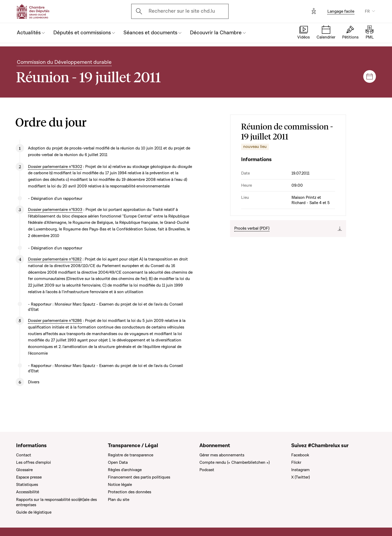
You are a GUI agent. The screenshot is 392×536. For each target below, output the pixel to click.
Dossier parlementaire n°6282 (55, 259)
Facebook (300, 455)
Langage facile (341, 11)
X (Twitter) (300, 477)
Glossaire (24, 470)
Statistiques (27, 485)
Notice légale (120, 485)
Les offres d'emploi (34, 462)
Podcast (207, 470)
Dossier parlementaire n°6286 (55, 321)
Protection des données (130, 492)
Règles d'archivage (125, 470)
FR (367, 11)
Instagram (300, 470)
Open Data (118, 462)
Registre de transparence (131, 455)
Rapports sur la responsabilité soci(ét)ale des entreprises (56, 502)
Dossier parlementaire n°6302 (55, 167)
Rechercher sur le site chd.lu (182, 11)
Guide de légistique (34, 512)
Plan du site (119, 500)
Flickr (296, 462)
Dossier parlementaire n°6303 (55, 210)
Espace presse (29, 477)
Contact (24, 455)
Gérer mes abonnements (222, 455)
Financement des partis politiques (139, 477)
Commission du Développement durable (64, 62)
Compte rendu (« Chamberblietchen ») (235, 462)
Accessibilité (28, 492)
